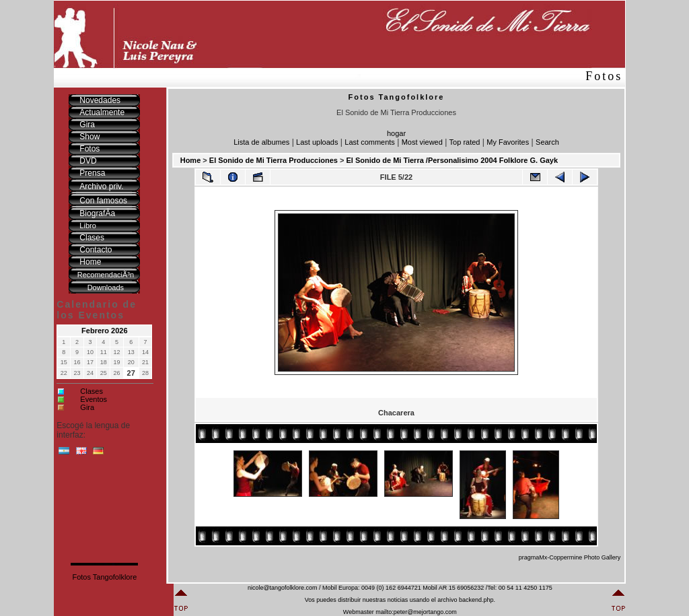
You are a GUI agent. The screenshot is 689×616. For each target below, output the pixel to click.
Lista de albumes (261, 142)
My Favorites (508, 142)
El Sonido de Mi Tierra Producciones (274, 160)
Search (547, 142)
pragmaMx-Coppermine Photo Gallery (570, 557)
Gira (87, 407)
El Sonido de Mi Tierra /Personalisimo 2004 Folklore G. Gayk (452, 160)
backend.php (476, 600)
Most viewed (422, 142)
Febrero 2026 (104, 331)
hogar (396, 133)
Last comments (370, 142)
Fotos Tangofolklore (104, 577)
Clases (92, 391)
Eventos (94, 399)
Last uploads (317, 142)
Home (191, 160)
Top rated (465, 142)
